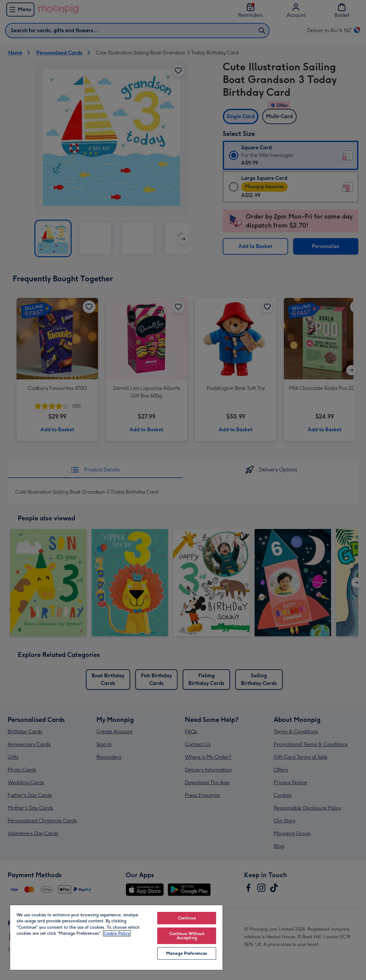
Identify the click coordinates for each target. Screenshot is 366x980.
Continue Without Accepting (187, 936)
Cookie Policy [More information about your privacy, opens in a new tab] (117, 933)
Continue (187, 918)
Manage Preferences (187, 953)
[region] (116, 937)
